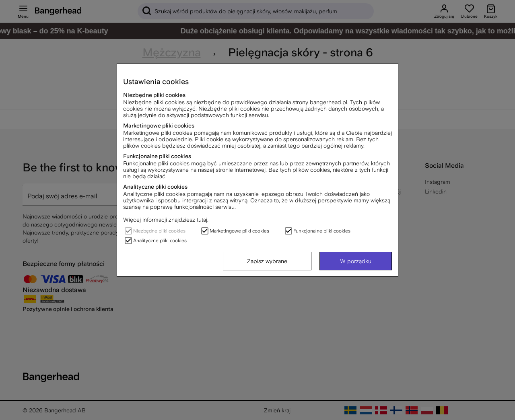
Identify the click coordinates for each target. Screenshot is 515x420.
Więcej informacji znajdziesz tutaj (165, 220)
